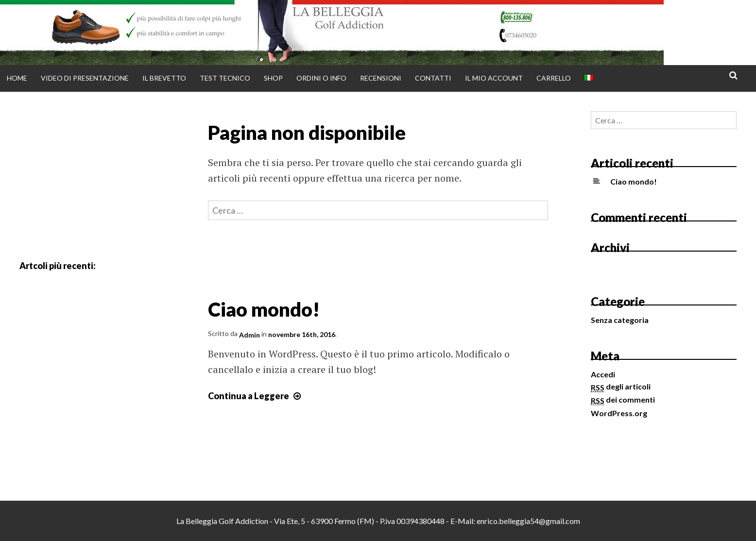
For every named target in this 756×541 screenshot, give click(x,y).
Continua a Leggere (256, 396)
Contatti (433, 78)
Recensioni (381, 78)
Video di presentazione (85, 78)
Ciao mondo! (264, 309)
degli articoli (621, 386)
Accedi (603, 374)
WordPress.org (619, 413)
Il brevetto (164, 78)
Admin (249, 335)
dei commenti (623, 399)
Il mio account (494, 78)
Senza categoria (620, 320)
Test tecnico (225, 78)
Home (17, 78)
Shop (273, 78)
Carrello (554, 78)
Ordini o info (321, 78)
